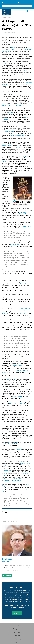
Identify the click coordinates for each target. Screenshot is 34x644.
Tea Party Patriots (26, 226)
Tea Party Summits (17, 365)
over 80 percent (24, 313)
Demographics (17, 629)
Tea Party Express (25, 214)
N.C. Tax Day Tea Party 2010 (18, 404)
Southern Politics (10, 516)
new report (15, 270)
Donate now (17, 6)
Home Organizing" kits (18, 135)
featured (19, 449)
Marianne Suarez (17, 397)
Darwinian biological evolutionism (14, 481)
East (9, 379)
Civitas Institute (25, 308)
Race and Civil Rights (23, 516)
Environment (17, 639)
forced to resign (15, 244)
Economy (17, 632)
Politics (4, 18)
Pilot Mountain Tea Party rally (14, 444)
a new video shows (16, 298)
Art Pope (11, 112)
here (22, 317)
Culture (17, 625)
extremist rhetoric (14, 49)
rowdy (13, 48)
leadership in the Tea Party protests (13, 105)
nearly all (14, 310)
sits (3, 123)
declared (5, 63)
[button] (31, 11)
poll (26, 156)
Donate (17, 613)
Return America (7, 470)
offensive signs (6, 146)
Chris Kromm (7, 33)
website (25, 390)
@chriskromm (6, 562)
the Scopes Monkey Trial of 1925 (12, 479)
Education (17, 636)
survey (4, 161)
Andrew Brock (13, 522)
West (15, 379)
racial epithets (15, 147)
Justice (9, 18)
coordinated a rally (21, 284)
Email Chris (7, 575)
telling (24, 70)
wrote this (9, 228)
